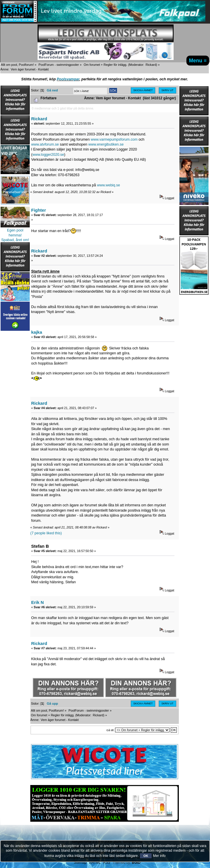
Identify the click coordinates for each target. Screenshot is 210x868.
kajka (37, 332)
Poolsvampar (68, 79)
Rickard (151, 65)
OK (146, 856)
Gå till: (110, 730)
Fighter (39, 210)
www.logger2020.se (48, 155)
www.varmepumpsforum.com (114, 139)
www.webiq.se (108, 185)
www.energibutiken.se (106, 144)
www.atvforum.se (45, 144)
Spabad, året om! (15, 240)
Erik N (37, 602)
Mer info (159, 856)
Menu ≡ (198, 61)
